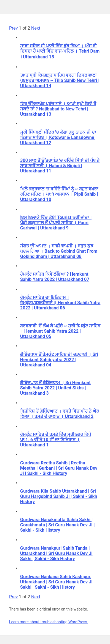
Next (36, 28)
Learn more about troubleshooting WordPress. (49, 622)
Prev (14, 28)
